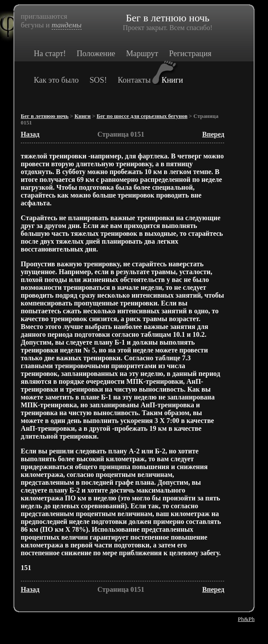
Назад (30, 134)
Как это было (56, 80)
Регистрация (190, 54)
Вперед (213, 134)
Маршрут (142, 54)
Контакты (134, 80)
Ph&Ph (246, 619)
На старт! (50, 54)
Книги (172, 80)
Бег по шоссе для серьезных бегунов (142, 116)
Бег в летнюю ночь (45, 116)
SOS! (98, 80)
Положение (96, 54)
